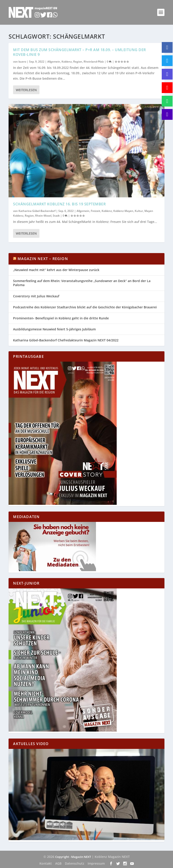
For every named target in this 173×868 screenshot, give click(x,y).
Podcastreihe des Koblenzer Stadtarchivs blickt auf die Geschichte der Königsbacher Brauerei (85, 307)
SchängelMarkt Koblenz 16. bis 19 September (59, 204)
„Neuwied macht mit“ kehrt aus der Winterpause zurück (56, 270)
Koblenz (67, 61)
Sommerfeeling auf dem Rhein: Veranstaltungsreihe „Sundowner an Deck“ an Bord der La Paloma (82, 283)
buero (22, 61)
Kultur (139, 211)
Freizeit (96, 211)
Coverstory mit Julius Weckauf (36, 296)
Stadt (56, 215)
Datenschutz (75, 863)
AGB (58, 863)
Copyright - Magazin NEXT (73, 857)
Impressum (96, 863)
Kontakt (46, 863)
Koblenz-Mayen (123, 211)
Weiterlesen (26, 90)
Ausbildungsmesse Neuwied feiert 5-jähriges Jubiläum (54, 329)
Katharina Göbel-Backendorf (37, 211)
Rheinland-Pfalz (94, 61)
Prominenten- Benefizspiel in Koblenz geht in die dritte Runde (61, 318)
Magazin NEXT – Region (43, 259)
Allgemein (54, 61)
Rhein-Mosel (43, 215)
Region (78, 61)
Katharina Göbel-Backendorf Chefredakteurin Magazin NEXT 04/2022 (66, 340)
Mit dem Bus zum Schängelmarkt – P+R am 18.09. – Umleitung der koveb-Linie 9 (80, 52)
